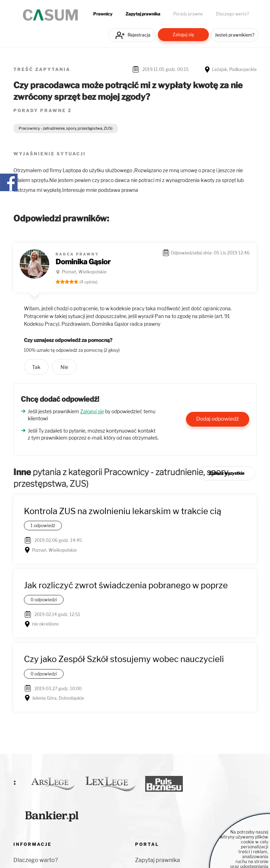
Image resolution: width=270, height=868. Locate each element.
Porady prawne (188, 14)
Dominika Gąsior (83, 262)
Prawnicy (103, 14)
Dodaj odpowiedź (217, 419)
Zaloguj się (183, 35)
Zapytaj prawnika (143, 14)
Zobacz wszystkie (227, 473)
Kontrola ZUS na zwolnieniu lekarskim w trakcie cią (123, 511)
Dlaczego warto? (232, 14)
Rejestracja (139, 35)
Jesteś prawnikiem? (234, 35)
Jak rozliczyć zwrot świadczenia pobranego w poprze (126, 585)
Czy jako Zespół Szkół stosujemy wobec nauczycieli (124, 659)
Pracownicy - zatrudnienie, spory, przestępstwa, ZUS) (66, 128)
